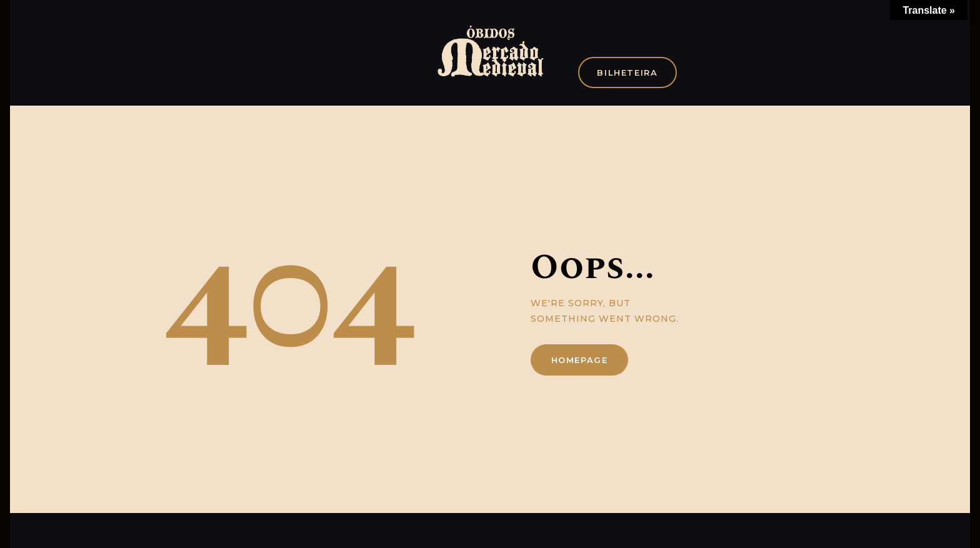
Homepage (580, 360)
